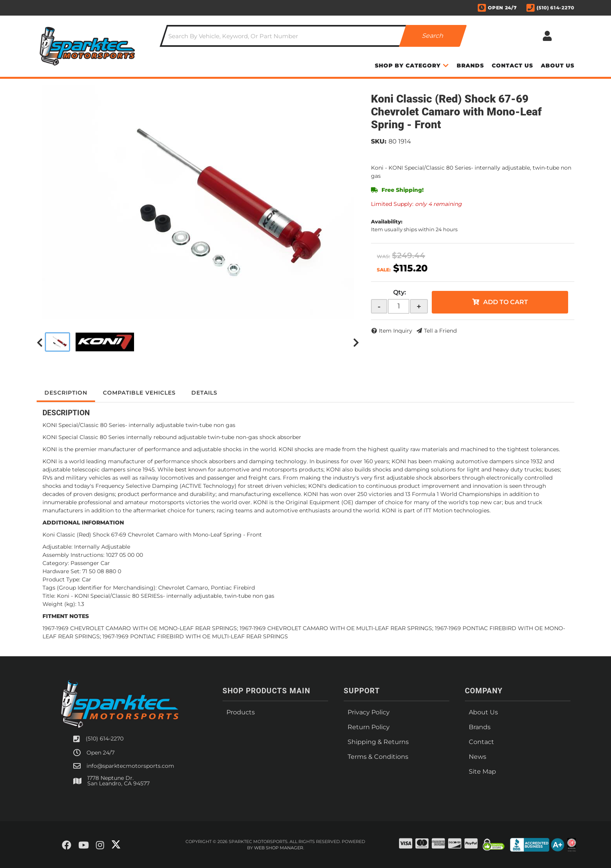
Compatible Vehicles (139, 393)
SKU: (379, 141)
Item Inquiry (396, 331)
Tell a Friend (440, 331)
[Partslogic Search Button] (433, 36)
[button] (313, 36)
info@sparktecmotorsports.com (130, 766)
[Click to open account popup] (547, 36)
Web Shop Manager (279, 848)
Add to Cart (506, 302)
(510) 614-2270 (105, 739)
